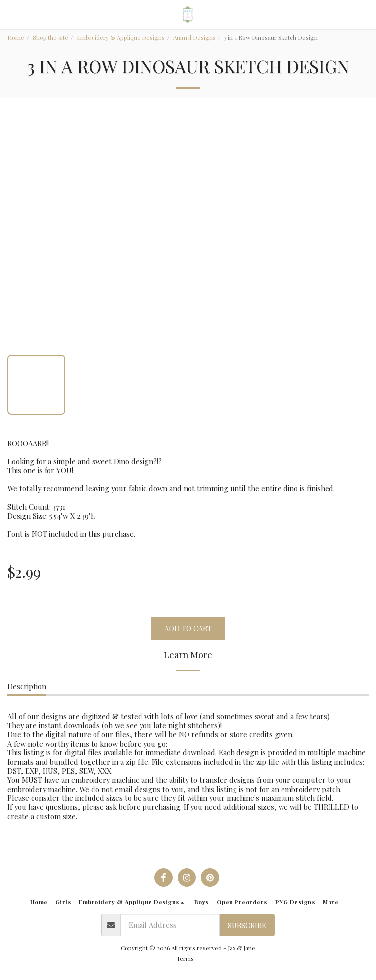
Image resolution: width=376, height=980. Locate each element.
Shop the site (50, 37)
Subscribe (247, 925)
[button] (11, 14)
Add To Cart (188, 628)
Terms (185, 958)
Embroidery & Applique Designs (121, 37)
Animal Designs (194, 37)
